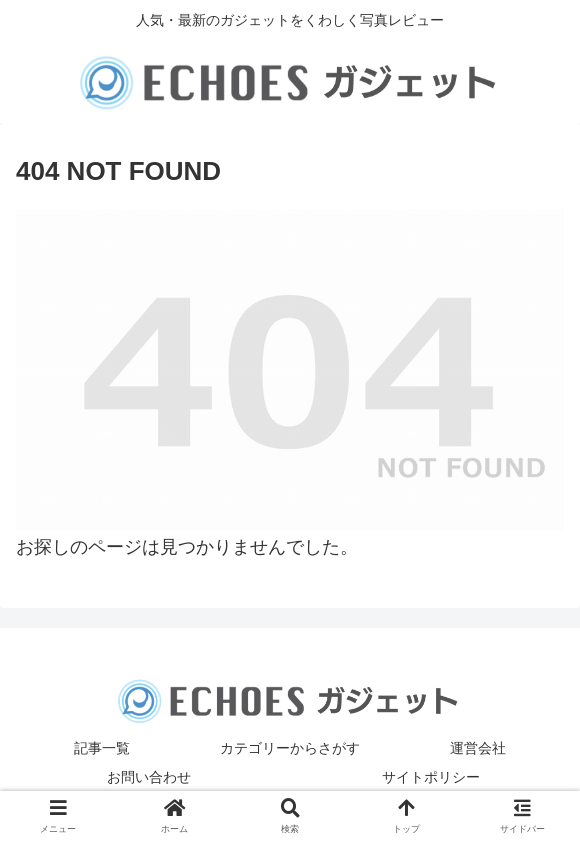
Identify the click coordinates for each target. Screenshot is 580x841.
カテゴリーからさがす (290, 748)
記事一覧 (102, 748)
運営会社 (478, 748)
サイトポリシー (431, 777)
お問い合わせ (149, 777)
